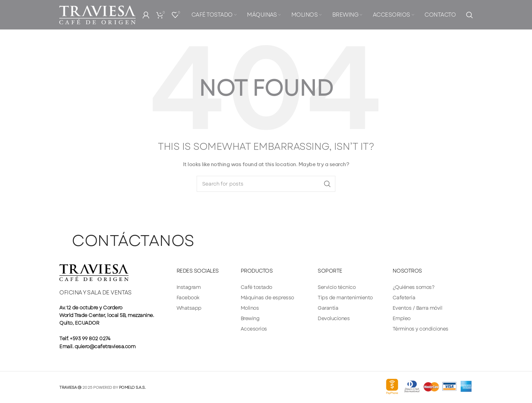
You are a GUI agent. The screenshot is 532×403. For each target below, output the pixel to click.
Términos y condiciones (421, 329)
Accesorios (254, 329)
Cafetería (404, 298)
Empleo (402, 318)
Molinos (250, 308)
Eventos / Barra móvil (418, 308)
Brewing (250, 318)
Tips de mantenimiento (345, 298)
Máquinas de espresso (267, 298)
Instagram (189, 287)
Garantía (328, 308)
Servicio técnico (337, 287)
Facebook (188, 298)
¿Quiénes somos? (414, 287)
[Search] (469, 16)
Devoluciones (334, 318)
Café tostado (256, 287)
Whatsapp (189, 308)
